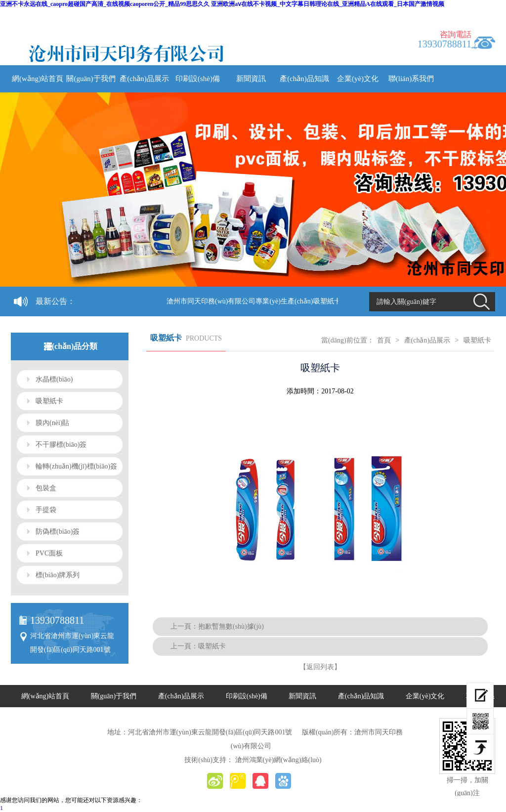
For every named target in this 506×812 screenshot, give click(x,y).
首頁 (384, 340)
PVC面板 (49, 553)
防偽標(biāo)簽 (58, 532)
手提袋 (46, 510)
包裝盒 (46, 488)
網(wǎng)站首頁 (38, 79)
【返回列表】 (320, 667)
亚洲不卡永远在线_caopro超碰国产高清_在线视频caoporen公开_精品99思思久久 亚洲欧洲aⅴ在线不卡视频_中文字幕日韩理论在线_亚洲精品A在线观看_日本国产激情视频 (222, 4)
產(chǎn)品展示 (144, 79)
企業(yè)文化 (358, 79)
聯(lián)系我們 (411, 79)
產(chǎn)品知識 (304, 79)
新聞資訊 (251, 79)
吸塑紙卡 (49, 401)
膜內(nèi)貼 (52, 423)
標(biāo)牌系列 (58, 575)
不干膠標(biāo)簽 (61, 445)
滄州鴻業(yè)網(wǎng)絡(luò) (278, 760)
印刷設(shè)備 (198, 79)
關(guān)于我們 (91, 79)
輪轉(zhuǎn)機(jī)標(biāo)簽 (76, 466)
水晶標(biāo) (54, 379)
